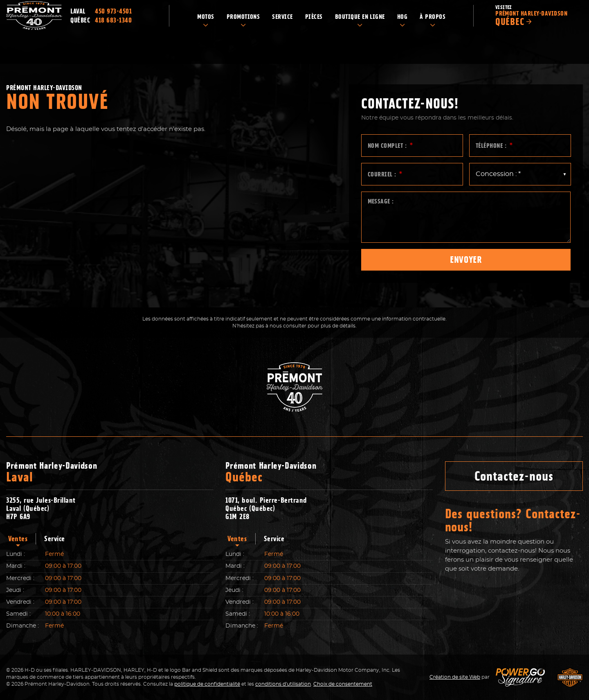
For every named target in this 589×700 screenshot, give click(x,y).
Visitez (533, 31)
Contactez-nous (514, 476)
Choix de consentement (343, 684)
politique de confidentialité (207, 684)
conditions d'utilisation (283, 684)
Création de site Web (455, 677)
